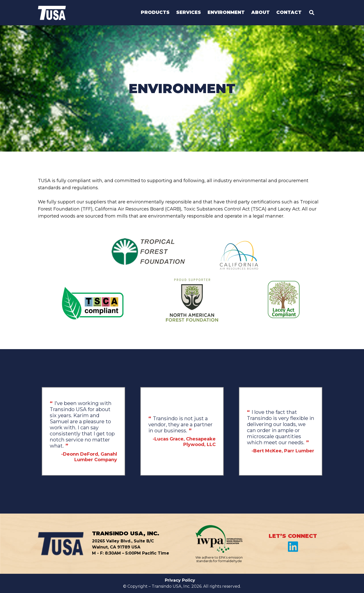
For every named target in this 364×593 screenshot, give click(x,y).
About (260, 13)
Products (155, 13)
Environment (226, 13)
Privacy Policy (180, 580)
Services (189, 13)
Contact (289, 13)
